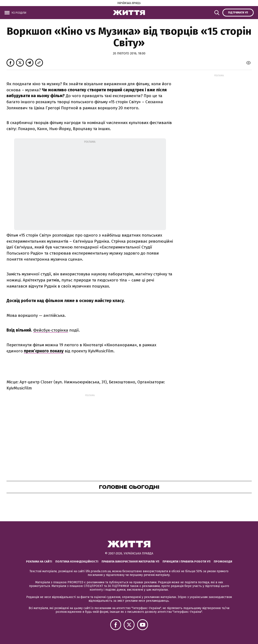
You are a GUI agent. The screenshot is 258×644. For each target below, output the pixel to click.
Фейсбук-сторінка (51, 330)
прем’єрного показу (44, 351)
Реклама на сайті (39, 561)
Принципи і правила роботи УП (187, 561)
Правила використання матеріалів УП (130, 561)
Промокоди (223, 561)
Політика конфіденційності (77, 561)
